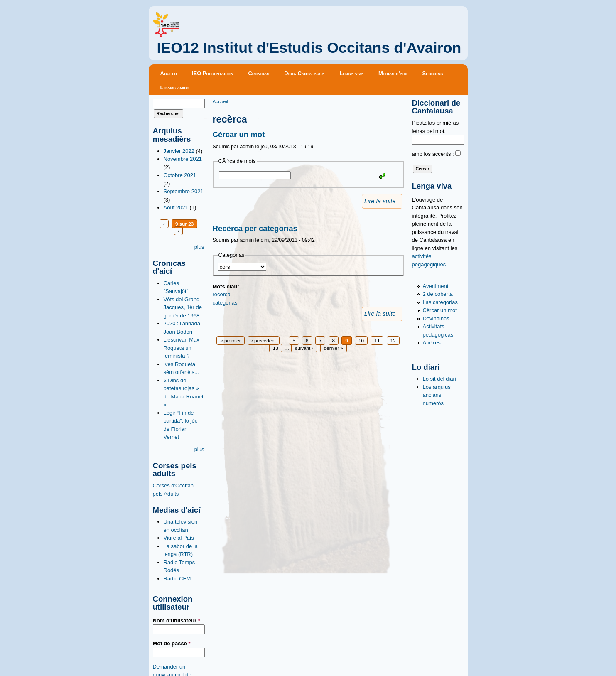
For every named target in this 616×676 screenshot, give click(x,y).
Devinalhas (436, 318)
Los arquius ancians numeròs (437, 395)
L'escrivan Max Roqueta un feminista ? (182, 348)
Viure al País (179, 538)
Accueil (221, 101)
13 (276, 348)
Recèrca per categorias (255, 228)
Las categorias (441, 302)
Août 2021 (176, 208)
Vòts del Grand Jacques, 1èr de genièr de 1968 (183, 307)
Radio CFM (177, 579)
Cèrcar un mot (239, 134)
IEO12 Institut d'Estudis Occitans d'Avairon (309, 48)
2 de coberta (438, 294)
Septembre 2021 (184, 191)
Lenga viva (351, 73)
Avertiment (436, 286)
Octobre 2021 (180, 175)
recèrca (222, 294)
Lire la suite (380, 201)
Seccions (433, 73)
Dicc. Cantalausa (304, 73)
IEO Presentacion (213, 73)
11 (377, 340)
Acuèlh (169, 73)
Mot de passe (172, 643)
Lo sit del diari (439, 379)
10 (361, 340)
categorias (225, 303)
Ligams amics (175, 87)
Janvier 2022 (179, 151)
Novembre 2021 (183, 159)
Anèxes (432, 343)
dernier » (334, 348)
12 (393, 340)
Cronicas (259, 73)
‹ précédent (264, 340)
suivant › (304, 348)
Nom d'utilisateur (177, 621)
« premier (230, 340)
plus (199, 247)
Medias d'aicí (393, 73)
